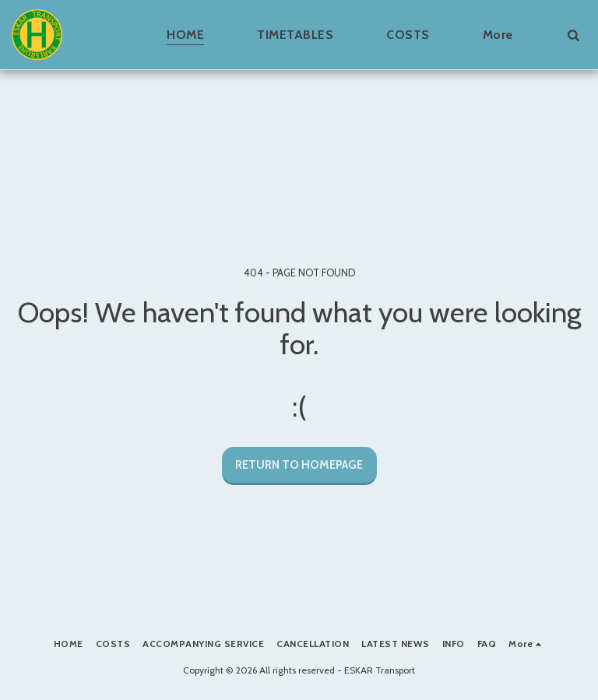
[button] (573, 35)
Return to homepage (299, 465)
